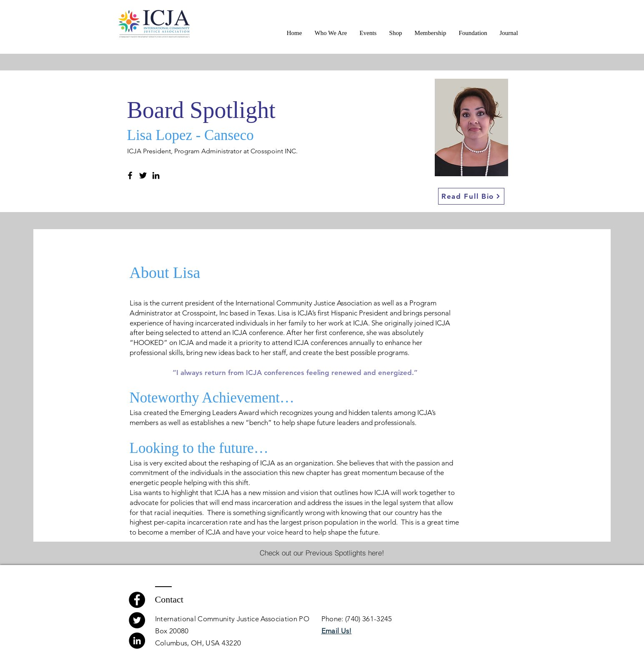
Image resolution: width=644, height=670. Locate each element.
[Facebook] (130, 175)
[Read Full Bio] (471, 196)
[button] (331, 33)
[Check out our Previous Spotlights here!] (322, 553)
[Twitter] (143, 175)
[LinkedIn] (156, 175)
